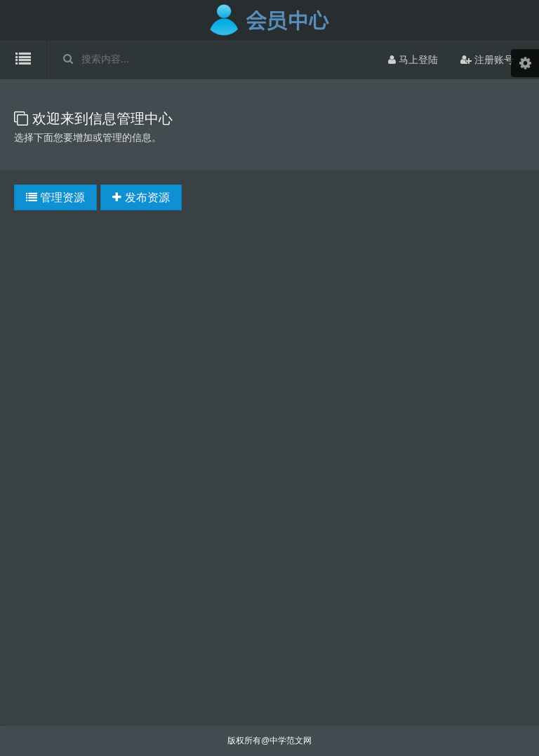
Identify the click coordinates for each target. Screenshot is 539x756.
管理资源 (55, 197)
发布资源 (141, 197)
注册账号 (487, 60)
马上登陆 (413, 60)
